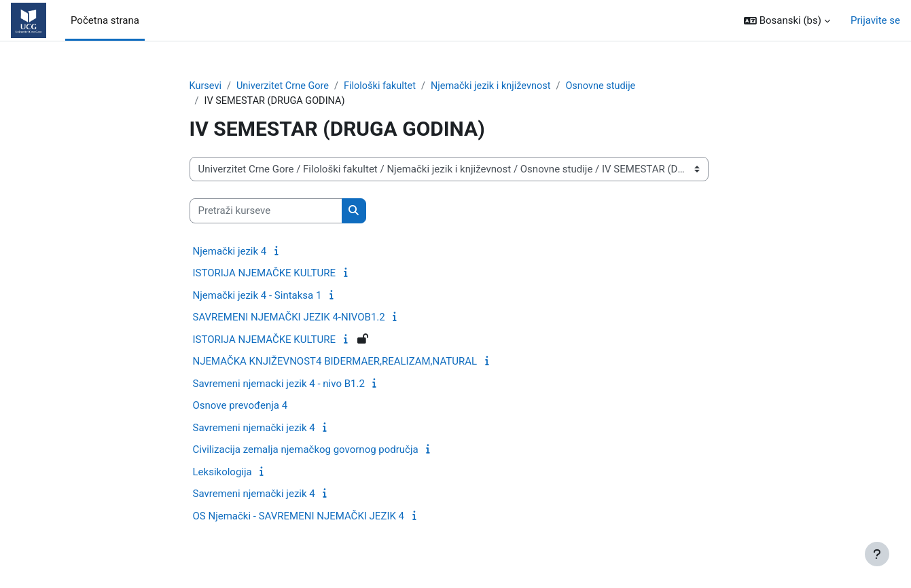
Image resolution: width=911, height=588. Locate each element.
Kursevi (206, 86)
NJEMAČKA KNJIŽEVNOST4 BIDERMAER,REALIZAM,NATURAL (335, 363)
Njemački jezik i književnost (500, 86)
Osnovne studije (614, 86)
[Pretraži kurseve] (266, 212)
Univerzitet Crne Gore (286, 86)
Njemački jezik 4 (230, 252)
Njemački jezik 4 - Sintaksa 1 (257, 296)
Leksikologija (222, 473)
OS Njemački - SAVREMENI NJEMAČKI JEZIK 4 (299, 517)
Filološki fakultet (386, 86)
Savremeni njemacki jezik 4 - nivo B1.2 (279, 384)
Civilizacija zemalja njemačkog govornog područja (306, 451)
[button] (787, 21)
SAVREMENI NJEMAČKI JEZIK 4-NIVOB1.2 (289, 318)
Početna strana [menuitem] (105, 20)
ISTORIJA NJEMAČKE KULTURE (265, 274)
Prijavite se (875, 20)
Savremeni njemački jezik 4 (254, 428)
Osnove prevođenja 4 (240, 407)
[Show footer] (877, 554)
